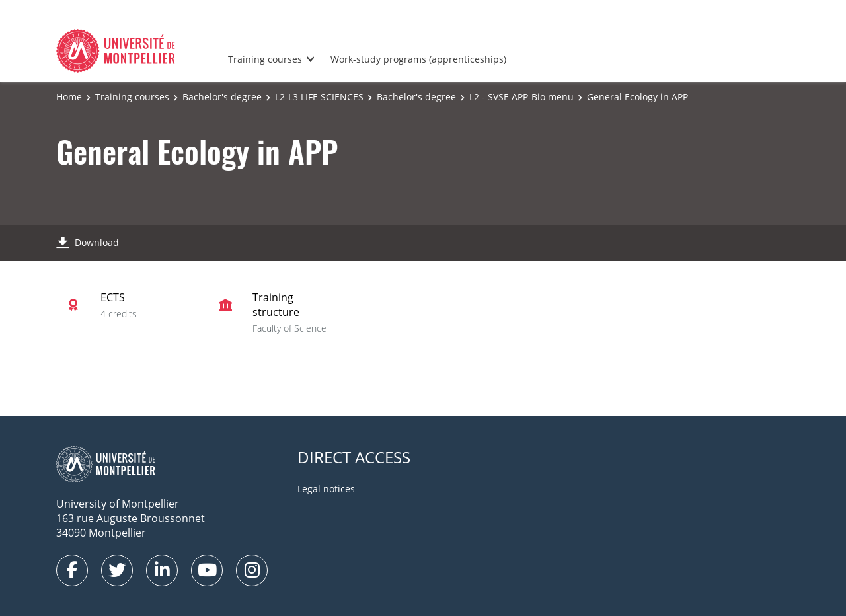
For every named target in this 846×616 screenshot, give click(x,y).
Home (69, 97)
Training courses (265, 59)
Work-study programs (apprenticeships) (418, 59)
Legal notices (326, 489)
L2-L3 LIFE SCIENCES (319, 97)
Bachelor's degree (222, 97)
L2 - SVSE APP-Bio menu (521, 97)
